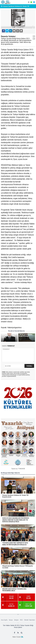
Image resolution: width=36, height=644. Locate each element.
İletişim (16, 620)
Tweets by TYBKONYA (18, 469)
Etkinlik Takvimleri (30, 620)
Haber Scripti (16, 637)
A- (34, 39)
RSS (21, 620)
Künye (11, 620)
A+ (34, 36)
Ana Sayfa (4, 620)
